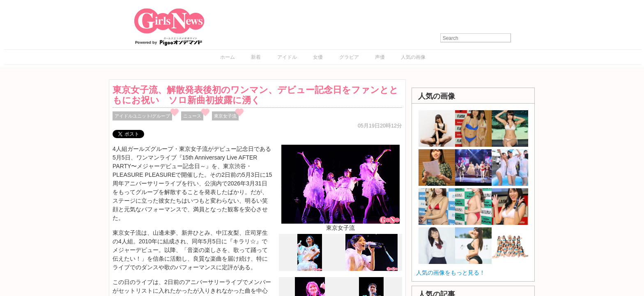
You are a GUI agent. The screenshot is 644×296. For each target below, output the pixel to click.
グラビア (349, 57)
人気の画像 (413, 57)
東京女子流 (225, 116)
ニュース (192, 116)
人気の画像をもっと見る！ (451, 273)
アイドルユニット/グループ (142, 116)
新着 (256, 57)
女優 (318, 57)
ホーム (228, 57)
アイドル (287, 57)
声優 (380, 57)
